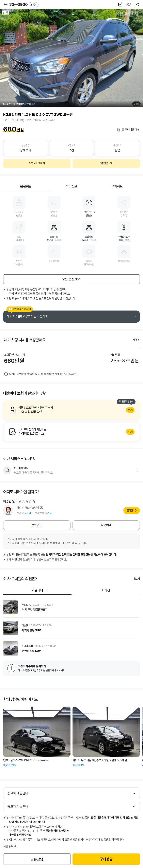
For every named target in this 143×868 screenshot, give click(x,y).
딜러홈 (130, 510)
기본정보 (71, 187)
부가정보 (117, 187)
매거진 (106, 590)
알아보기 (71, 410)
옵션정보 (26, 187)
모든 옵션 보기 (71, 279)
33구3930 (24, 4)
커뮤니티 (37, 590)
